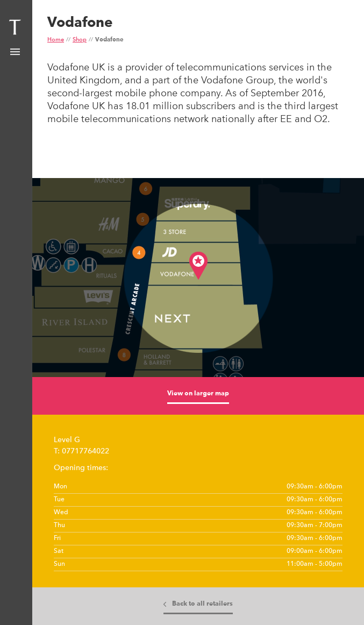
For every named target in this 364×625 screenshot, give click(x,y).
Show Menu (15, 52)
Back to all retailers (202, 604)
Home (56, 40)
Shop (80, 40)
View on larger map (198, 394)
